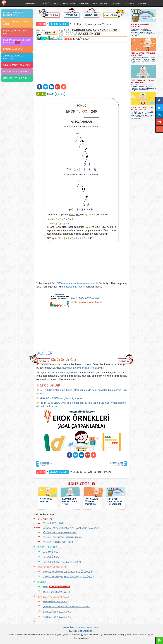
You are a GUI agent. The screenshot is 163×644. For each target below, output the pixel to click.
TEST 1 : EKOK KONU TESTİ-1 (56, 592)
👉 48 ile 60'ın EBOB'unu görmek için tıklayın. (61, 398)
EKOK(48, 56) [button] (44, 361)
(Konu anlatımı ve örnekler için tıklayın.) (83, 368)
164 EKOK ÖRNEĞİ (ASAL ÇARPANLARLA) (62, 562)
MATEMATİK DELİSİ (85, 631)
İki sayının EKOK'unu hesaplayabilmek (57, 373)
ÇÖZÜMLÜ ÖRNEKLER (47, 547)
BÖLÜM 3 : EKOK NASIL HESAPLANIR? (60, 533)
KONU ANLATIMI (45, 519)
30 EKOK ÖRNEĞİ (51, 552)
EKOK (45, 587)
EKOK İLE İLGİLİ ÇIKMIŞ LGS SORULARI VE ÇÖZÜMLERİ (67, 572)
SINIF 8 (41, 24)
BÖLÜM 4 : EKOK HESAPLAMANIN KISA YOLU (63, 537)
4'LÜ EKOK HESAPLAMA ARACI (57, 617)
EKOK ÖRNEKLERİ (59, 24)
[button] (39, 87)
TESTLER (41, 582)
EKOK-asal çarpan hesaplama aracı (76, 283)
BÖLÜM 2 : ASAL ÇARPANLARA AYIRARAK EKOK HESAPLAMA (71, 528)
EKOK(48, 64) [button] (124, 361)
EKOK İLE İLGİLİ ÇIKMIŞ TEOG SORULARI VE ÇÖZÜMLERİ (68, 577)
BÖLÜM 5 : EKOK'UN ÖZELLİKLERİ (58, 542)
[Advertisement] (81, 64)
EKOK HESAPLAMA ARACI (55, 602)
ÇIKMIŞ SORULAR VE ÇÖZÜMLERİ (52, 567)
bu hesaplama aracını (74, 287)
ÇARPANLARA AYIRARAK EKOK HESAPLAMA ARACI (66, 607)
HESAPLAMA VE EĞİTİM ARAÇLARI (53, 597)
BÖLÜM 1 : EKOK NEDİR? (54, 523)
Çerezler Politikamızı (139, 635)
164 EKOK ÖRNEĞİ (51, 557)
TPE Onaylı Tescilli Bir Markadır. (82, 627)
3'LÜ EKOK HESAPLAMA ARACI (57, 612)
